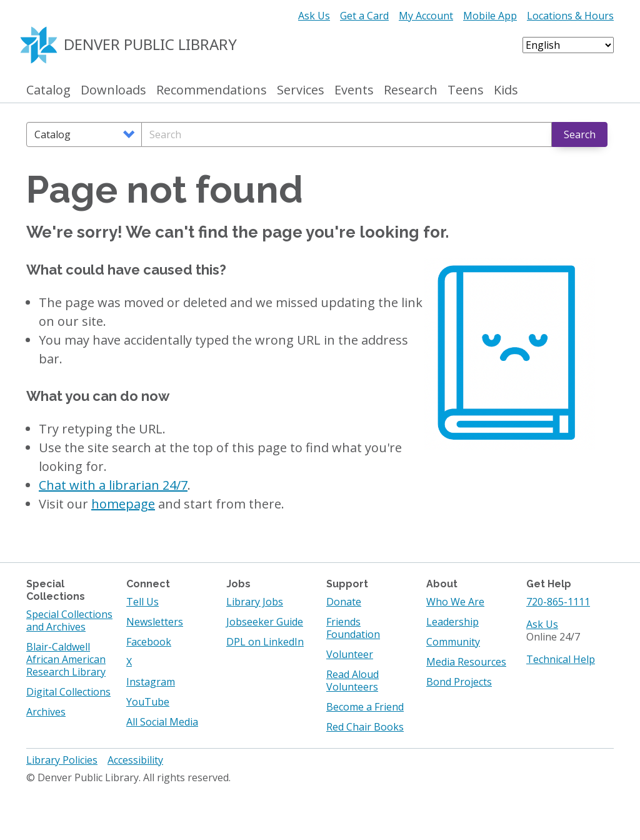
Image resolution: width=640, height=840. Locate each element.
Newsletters (155, 622)
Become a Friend (365, 707)
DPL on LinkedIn (265, 642)
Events (354, 90)
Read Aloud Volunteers (352, 681)
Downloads (113, 90)
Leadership (452, 622)
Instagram (151, 682)
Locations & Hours (570, 16)
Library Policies (62, 760)
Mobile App (490, 16)
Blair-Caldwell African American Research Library (66, 659)
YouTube (148, 702)
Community (453, 642)
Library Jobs (255, 602)
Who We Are (455, 602)
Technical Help (561, 659)
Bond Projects (459, 682)
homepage (123, 504)
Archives (46, 712)
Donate (344, 602)
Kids (506, 90)
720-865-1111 (558, 602)
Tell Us (142, 602)
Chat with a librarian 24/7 (113, 485)
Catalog (48, 90)
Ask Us (314, 16)
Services (301, 90)
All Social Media (162, 722)
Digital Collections (68, 692)
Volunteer (350, 654)
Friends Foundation (353, 628)
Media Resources (466, 662)
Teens (466, 90)
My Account (426, 16)
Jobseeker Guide (265, 622)
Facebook (149, 642)
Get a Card (364, 16)
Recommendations (212, 90)
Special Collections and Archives (69, 620)
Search (580, 134)
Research (411, 90)
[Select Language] (568, 45)
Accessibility (135, 760)
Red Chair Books (365, 727)
